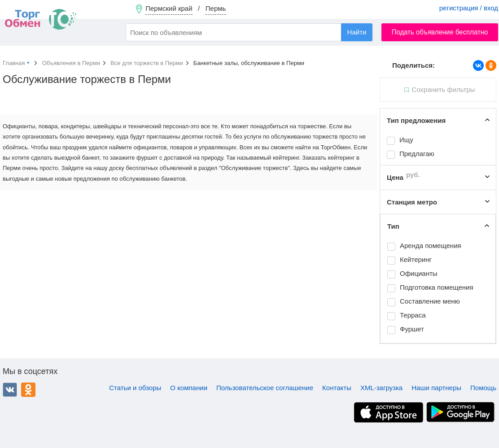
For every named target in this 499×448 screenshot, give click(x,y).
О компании (189, 388)
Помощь (483, 388)
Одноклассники (28, 390)
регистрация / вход (469, 8)
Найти (357, 32)
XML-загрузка (381, 388)
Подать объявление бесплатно (440, 32)
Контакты (337, 388)
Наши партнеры (436, 388)
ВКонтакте (10, 390)
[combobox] (249, 32)
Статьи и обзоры (135, 388)
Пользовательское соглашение (265, 388)
